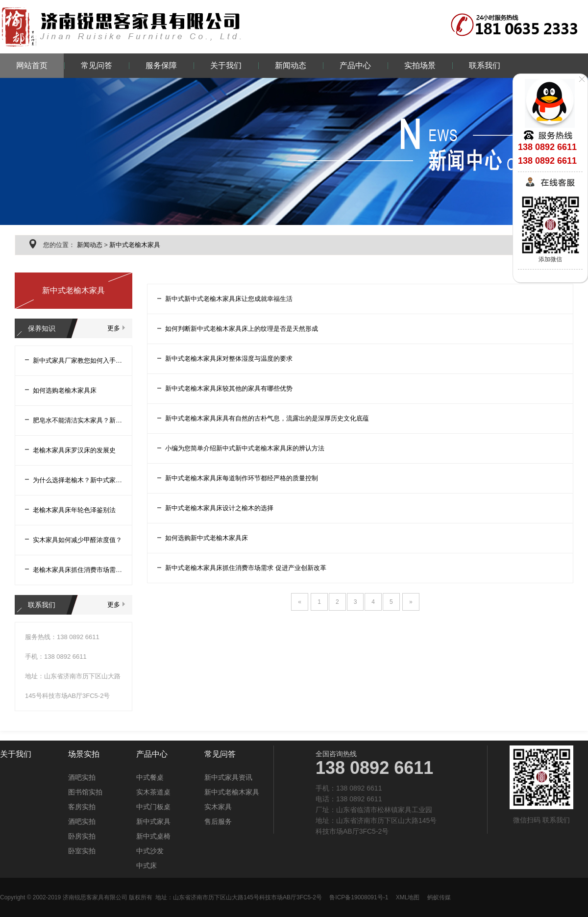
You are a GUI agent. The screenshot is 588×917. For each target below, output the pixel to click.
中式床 (147, 866)
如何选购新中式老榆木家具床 (207, 538)
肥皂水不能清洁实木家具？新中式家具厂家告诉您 (77, 420)
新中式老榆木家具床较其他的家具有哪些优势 (229, 388)
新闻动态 (291, 65)
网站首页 (32, 65)
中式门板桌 (153, 807)
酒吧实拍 (82, 777)
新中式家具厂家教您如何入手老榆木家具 (77, 360)
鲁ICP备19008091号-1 (359, 897)
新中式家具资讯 (228, 777)
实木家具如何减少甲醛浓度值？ (77, 540)
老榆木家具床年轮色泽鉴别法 (74, 510)
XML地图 (408, 897)
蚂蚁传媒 (439, 897)
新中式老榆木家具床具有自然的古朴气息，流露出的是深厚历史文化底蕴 (267, 418)
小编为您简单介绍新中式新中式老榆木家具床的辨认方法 (245, 448)
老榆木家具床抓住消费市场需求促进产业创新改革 (77, 570)
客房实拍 (82, 807)
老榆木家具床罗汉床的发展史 (74, 450)
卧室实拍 (82, 851)
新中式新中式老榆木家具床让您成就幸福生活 (229, 299)
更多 (114, 328)
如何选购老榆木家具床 (65, 390)
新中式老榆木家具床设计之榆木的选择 (219, 508)
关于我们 (226, 65)
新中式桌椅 (153, 836)
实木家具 (218, 807)
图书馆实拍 (85, 792)
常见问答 (97, 65)
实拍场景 (420, 65)
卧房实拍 (82, 836)
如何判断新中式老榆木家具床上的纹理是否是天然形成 (242, 329)
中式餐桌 (150, 777)
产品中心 (355, 65)
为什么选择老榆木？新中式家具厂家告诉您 (77, 480)
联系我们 (485, 65)
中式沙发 (150, 851)
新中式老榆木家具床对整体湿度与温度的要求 (229, 359)
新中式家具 (153, 821)
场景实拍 (84, 754)
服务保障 (161, 65)
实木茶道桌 (153, 792)
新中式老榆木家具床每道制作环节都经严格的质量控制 (242, 478)
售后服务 (218, 821)
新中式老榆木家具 (135, 245)
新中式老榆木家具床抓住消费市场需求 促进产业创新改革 (246, 568)
